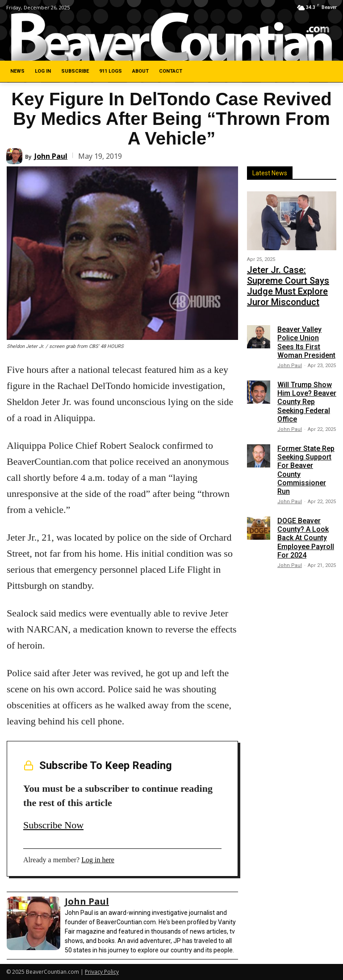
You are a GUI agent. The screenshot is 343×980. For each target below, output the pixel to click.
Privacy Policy (102, 972)
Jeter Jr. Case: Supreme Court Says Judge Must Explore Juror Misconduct (291, 276)
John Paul (51, 156)
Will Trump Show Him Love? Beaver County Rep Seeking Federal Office (307, 381)
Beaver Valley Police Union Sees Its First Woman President (306, 322)
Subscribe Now (53, 825)
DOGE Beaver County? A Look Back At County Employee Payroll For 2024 (306, 517)
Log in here (98, 860)
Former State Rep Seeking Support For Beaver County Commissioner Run (306, 449)
